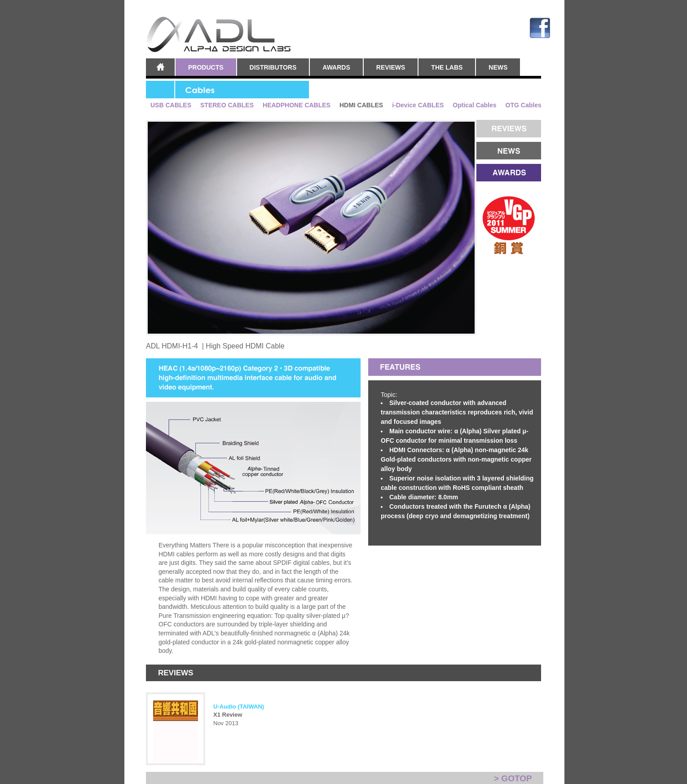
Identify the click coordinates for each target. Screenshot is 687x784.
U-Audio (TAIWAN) (239, 707)
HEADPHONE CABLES (297, 105)
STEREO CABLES (227, 105)
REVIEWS (391, 67)
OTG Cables (524, 105)
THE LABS (447, 67)
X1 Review (228, 715)
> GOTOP (513, 778)
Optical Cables (474, 105)
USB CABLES (171, 105)
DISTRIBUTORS (273, 67)
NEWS (498, 67)
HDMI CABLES (361, 105)
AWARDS (336, 67)
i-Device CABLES (418, 105)
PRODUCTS (206, 67)
